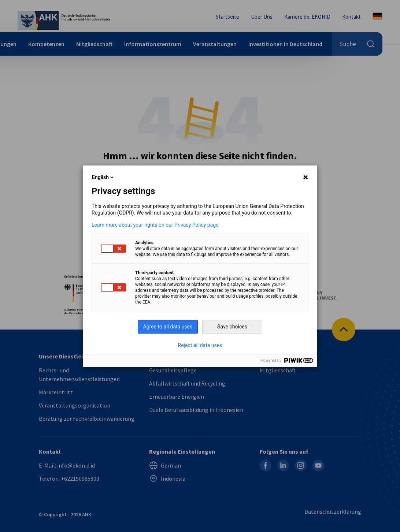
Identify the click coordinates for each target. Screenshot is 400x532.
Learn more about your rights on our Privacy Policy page (155, 225)
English (103, 177)
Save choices (232, 327)
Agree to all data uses (168, 327)
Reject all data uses (200, 345)
